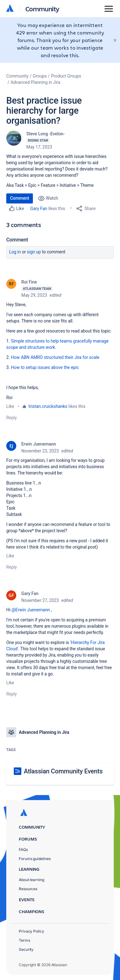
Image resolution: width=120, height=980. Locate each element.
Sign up (34, 252)
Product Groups (66, 76)
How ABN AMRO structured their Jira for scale (55, 357)
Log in (15, 252)
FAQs (23, 850)
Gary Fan (39, 208)
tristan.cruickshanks (48, 406)
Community (42, 9)
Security (26, 949)
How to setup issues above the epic (45, 367)
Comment (20, 198)
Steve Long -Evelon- (45, 134)
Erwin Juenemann (39, 444)
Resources (28, 889)
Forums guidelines (35, 859)
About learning (31, 880)
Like (10, 406)
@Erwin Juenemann (31, 610)
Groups (40, 76)
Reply (12, 418)
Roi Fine (29, 282)
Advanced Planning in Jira (36, 82)
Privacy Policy (31, 931)
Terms (24, 940)
